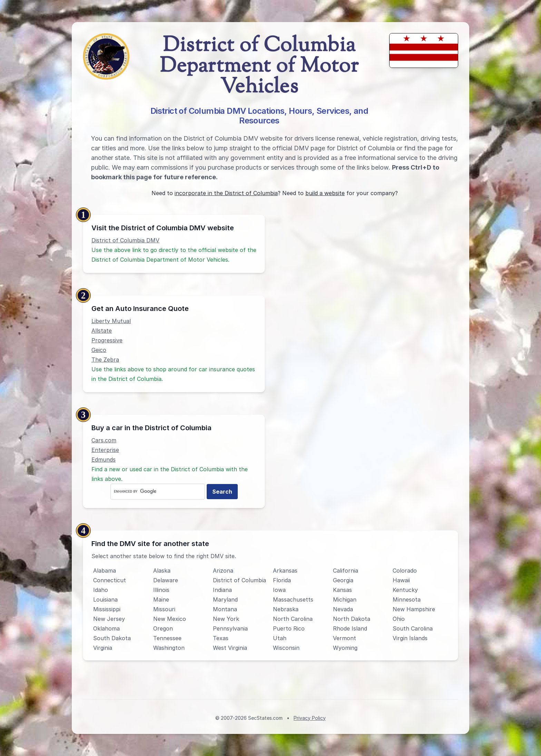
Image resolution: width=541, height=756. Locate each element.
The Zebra (105, 360)
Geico (99, 350)
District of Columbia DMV (125, 240)
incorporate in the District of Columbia (226, 193)
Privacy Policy (310, 718)
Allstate (102, 331)
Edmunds (104, 460)
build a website (325, 193)
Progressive (107, 340)
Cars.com (104, 440)
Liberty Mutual (111, 321)
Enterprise (105, 450)
